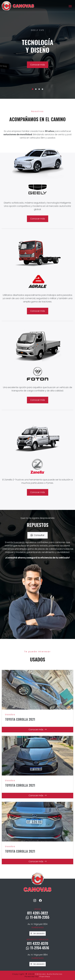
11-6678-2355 (37, 917)
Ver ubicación (38, 933)
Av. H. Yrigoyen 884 (38, 956)
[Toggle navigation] (70, 6)
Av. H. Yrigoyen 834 (37, 926)
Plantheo (45, 977)
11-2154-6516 (37, 948)
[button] (33, 89)
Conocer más (38, 65)
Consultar (37, 535)
